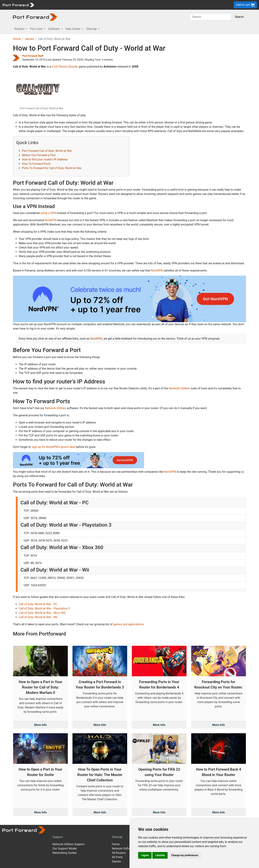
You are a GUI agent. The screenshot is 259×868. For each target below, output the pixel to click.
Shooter (73, 67)
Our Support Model (65, 849)
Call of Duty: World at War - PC (38, 604)
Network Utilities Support (68, 844)
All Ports (117, 857)
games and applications (129, 624)
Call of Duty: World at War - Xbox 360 (42, 613)
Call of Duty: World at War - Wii (38, 617)
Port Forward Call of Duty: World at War (47, 151)
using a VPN (48, 213)
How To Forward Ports (36, 164)
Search (239, 17)
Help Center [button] (73, 29)
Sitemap (117, 837)
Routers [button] (20, 29)
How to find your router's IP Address (45, 159)
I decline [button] (160, 855)
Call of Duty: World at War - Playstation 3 (44, 608)
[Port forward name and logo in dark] (35, 17)
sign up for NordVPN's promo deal (53, 447)
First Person (60, 67)
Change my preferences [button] (185, 855)
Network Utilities (179, 388)
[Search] (211, 17)
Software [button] (54, 29)
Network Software (123, 849)
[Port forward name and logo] (18, 5)
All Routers (119, 853)
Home (17, 39)
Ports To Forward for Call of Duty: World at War (52, 168)
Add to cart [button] (245, 5)
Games (29, 39)
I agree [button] (145, 855)
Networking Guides (65, 853)
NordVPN (51, 220)
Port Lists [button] (37, 29)
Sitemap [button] (92, 29)
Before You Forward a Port (39, 155)
